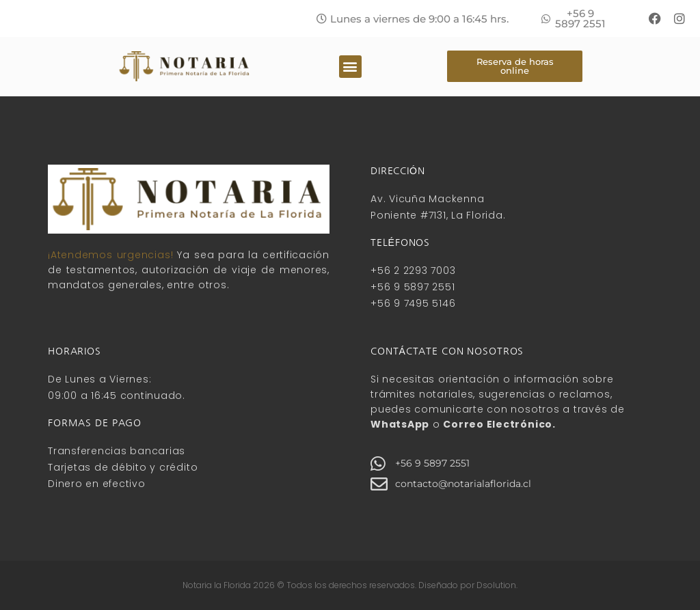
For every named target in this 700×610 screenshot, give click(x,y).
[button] (413, 19)
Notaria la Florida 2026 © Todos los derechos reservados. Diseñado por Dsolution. (350, 585)
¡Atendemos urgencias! (110, 255)
